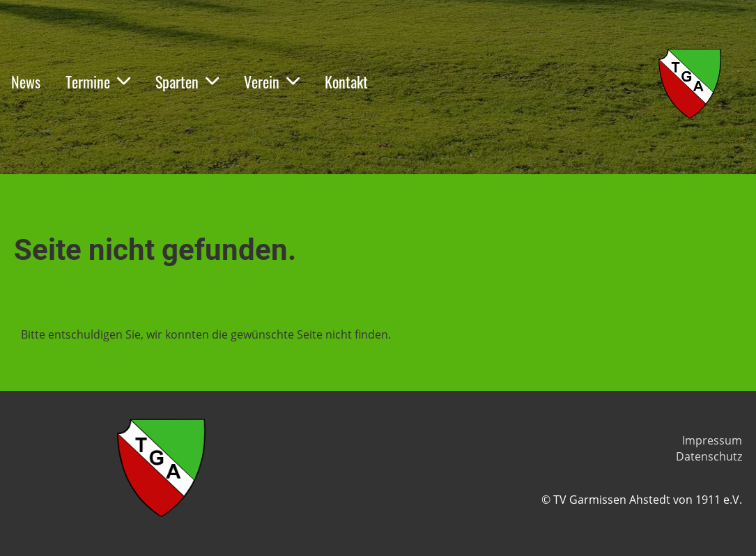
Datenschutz (709, 456)
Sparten (187, 82)
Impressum (712, 440)
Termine (98, 82)
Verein (272, 82)
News (26, 82)
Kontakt (346, 82)
